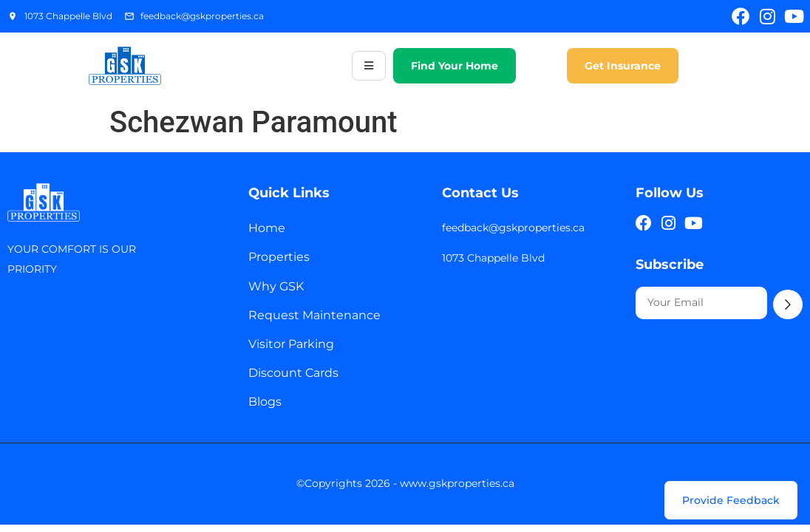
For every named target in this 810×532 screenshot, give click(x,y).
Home (267, 228)
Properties (279, 257)
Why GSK (276, 286)
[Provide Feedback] (731, 500)
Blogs (265, 402)
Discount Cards (293, 373)
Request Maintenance (314, 315)
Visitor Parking (291, 344)
